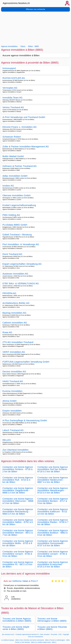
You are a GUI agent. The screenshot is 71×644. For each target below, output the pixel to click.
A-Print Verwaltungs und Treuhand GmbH (24, 117)
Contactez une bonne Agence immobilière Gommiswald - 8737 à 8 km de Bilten (53, 543)
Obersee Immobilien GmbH (17, 195)
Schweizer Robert (12, 137)
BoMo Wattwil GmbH (13, 156)
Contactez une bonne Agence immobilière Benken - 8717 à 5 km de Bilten (53, 501)
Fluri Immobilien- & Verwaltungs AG (21, 244)
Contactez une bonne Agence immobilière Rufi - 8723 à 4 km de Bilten (18, 480)
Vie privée (54, 634)
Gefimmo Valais (20, 581)
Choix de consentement (36, 637)
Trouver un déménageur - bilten (60, 640)
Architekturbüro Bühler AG (16, 303)
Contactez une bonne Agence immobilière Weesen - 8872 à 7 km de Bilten (18, 533)
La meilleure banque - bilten (10, 640)
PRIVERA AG (9, 293)
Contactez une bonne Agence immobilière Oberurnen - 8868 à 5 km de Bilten (18, 501)
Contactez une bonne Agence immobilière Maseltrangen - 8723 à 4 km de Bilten (53, 490)
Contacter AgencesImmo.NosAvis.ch (27, 634)
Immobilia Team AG (12, 98)
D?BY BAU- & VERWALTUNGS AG (21, 283)
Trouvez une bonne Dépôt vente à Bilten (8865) (16, 628)
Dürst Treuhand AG (12, 254)
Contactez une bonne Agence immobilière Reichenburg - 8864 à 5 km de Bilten (18, 512)
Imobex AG (8, 186)
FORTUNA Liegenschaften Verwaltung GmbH (26, 362)
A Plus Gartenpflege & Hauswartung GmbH (25, 420)
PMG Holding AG (11, 215)
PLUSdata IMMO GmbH (15, 225)
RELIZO (7, 440)
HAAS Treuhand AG (13, 381)
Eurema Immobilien (12, 391)
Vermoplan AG (10, 88)
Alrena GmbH (9, 401)
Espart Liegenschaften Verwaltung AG (22, 264)
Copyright (66, 634)
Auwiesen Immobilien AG (15, 274)
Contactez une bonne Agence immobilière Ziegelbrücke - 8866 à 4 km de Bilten (18, 490)
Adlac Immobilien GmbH (15, 176)
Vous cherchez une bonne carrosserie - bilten (34, 640)
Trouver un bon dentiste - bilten (25, 642)
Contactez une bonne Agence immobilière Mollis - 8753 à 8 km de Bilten (18, 543)
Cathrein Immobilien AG (15, 323)
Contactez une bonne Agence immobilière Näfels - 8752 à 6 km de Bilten (18, 522)
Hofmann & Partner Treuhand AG (20, 166)
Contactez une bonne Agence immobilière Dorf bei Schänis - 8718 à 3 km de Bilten (53, 469)
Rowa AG (7, 332)
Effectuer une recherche (35, 9)
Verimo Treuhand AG (13, 107)
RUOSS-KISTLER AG (14, 78)
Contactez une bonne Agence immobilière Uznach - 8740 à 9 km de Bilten (18, 554)
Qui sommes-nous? (8, 634)
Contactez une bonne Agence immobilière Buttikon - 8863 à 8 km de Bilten (53, 533)
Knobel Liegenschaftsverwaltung (19, 205)
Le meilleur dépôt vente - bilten (46, 642)
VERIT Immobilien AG (14, 352)
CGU (60, 634)
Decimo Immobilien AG (14, 372)
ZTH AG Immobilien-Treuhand (18, 342)
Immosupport (9, 68)
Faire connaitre (45, 634)
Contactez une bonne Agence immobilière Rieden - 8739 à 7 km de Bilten (53, 522)
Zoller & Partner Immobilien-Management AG (26, 147)
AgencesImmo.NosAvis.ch (16, 3)
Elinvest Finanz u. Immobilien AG (20, 127)
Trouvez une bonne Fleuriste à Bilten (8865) (52, 628)
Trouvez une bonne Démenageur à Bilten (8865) (52, 620)
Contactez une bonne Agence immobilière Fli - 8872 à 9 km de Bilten (18, 564)
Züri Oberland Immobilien (16, 450)
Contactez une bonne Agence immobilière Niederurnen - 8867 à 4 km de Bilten (53, 480)
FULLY (34, 581)
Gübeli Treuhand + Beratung (17, 235)
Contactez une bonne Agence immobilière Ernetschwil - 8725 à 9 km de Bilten (53, 564)
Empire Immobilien (12, 411)
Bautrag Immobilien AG (14, 313)
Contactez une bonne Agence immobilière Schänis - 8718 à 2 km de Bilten (18, 469)
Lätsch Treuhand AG (13, 430)
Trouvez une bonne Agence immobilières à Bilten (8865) (17, 620)
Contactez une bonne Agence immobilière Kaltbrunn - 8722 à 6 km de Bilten (53, 512)
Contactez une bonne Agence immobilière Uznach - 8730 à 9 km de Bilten (53, 554)
